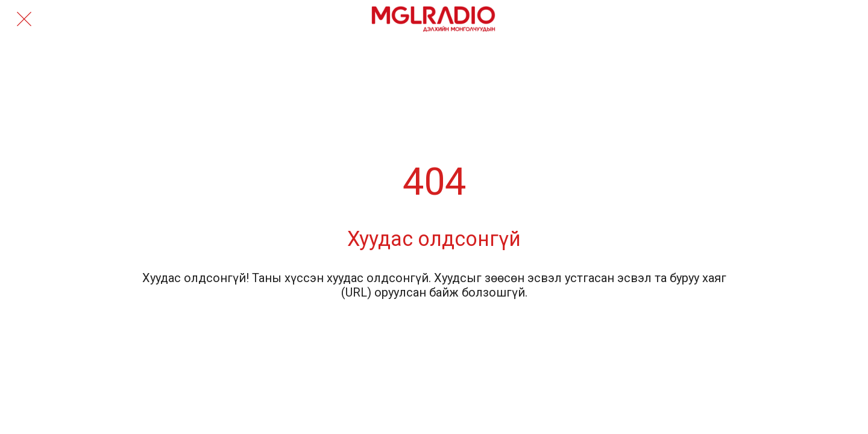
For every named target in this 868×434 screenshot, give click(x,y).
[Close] (24, 19)
